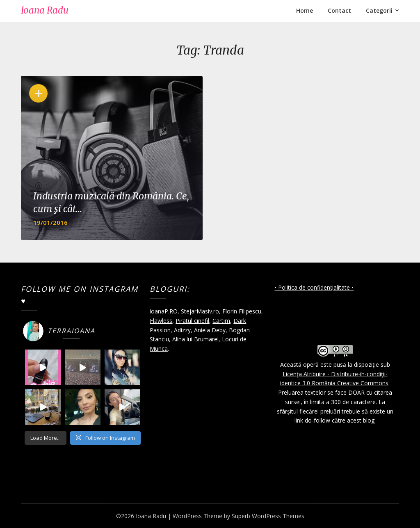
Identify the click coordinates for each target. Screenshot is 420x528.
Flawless (161, 321)
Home (305, 10)
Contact (339, 10)
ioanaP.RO (164, 311)
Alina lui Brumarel (195, 339)
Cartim (221, 321)
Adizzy (182, 330)
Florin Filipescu (242, 311)
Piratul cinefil (192, 321)
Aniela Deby (210, 330)
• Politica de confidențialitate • (314, 287)
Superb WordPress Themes (268, 516)
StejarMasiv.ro (200, 311)
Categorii (379, 10)
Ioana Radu (45, 10)
